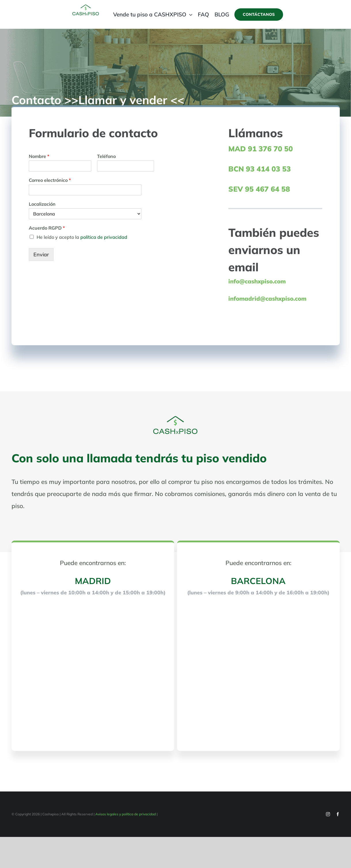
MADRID (93, 581)
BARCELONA (258, 581)
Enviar (41, 254)
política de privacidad (104, 237)
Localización (42, 204)
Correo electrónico (50, 180)
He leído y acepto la (82, 237)
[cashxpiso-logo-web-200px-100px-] (86, 6)
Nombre (39, 156)
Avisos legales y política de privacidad (126, 814)
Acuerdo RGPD (47, 228)
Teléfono (106, 156)
